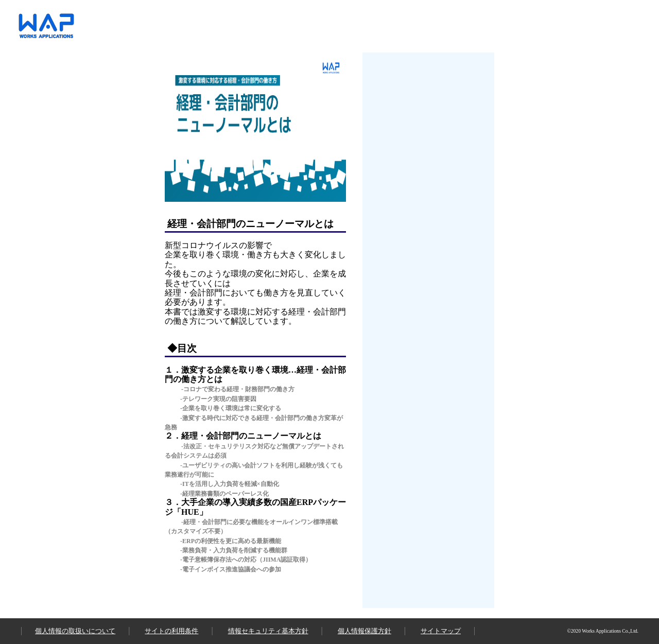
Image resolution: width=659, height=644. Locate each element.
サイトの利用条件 (171, 631)
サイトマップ (441, 631)
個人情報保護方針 (365, 631)
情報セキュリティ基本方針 (268, 631)
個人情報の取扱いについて (75, 631)
